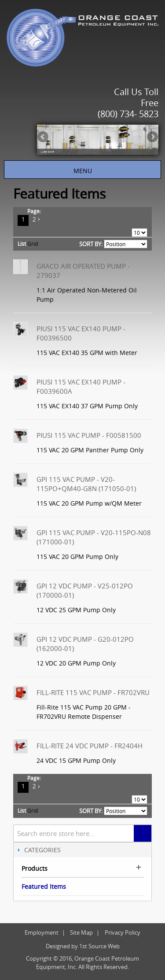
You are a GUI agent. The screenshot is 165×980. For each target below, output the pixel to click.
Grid (33, 244)
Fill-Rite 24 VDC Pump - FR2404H (90, 746)
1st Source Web (99, 946)
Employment (42, 932)
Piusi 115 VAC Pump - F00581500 (89, 435)
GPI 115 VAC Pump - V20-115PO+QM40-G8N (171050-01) (86, 484)
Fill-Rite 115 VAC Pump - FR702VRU (93, 692)
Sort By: (91, 244)
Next (152, 137)
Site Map (81, 932)
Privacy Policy (123, 932)
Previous (44, 137)
